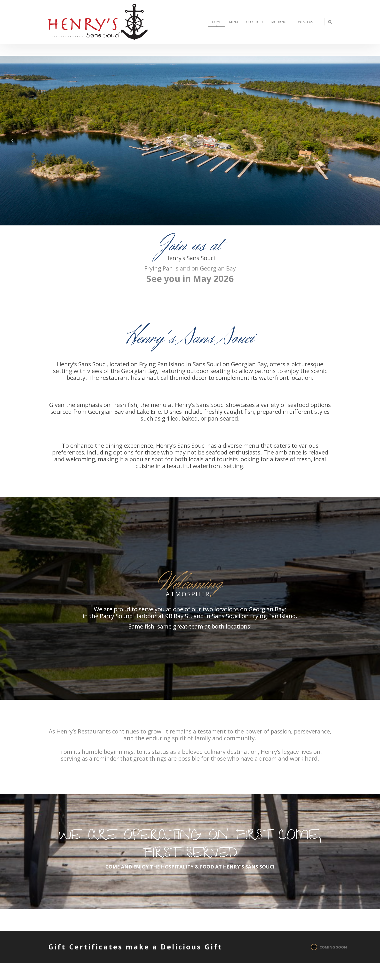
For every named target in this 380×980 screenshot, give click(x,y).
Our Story (255, 22)
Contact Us (304, 22)
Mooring (279, 22)
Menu (234, 22)
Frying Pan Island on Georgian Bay (190, 268)
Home (217, 22)
